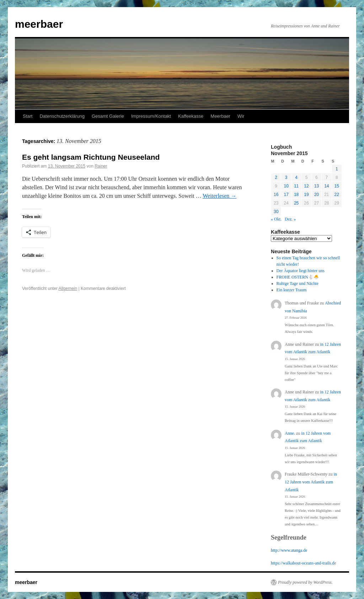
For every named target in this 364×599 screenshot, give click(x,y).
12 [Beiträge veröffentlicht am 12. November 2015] (306, 186)
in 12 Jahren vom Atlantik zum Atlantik (311, 482)
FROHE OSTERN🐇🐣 (298, 277)
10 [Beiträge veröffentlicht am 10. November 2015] (286, 186)
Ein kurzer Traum (292, 290)
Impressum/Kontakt (151, 116)
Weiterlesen (220, 196)
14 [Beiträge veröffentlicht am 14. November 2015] (326, 186)
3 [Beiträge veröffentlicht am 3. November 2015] (286, 177)
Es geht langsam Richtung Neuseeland (91, 157)
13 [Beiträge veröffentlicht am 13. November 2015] (317, 186)
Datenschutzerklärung (62, 116)
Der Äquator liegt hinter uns (301, 271)
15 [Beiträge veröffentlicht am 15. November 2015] (337, 186)
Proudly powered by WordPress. (305, 582)
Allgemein (68, 288)
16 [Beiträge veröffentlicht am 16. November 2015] (276, 195)
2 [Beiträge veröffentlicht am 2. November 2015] (276, 177)
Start (28, 116)
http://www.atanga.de (289, 550)
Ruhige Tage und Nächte (298, 283)
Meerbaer (220, 116)
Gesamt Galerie (108, 116)
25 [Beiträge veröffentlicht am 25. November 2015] (296, 203)
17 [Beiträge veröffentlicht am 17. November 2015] (286, 195)
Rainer (101, 166)
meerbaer (39, 24)
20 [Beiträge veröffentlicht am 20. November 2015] (317, 195)
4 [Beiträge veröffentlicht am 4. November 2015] (296, 177)
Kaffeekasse (191, 116)
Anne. (290, 433)
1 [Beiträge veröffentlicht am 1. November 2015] (337, 169)
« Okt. (276, 219)
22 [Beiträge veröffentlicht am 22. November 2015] (337, 195)
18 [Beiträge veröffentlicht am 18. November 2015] (296, 195)
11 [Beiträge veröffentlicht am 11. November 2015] (296, 186)
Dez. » (290, 219)
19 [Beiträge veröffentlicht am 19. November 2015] (306, 195)
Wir (241, 116)
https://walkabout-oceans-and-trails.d (303, 563)
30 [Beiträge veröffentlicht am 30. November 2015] (276, 212)
